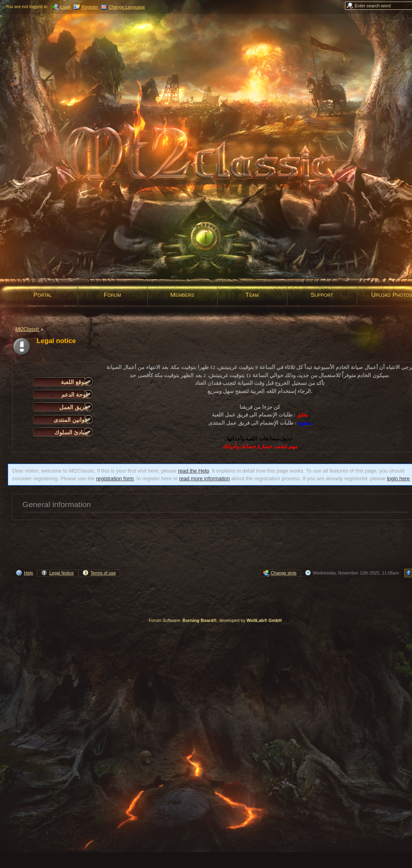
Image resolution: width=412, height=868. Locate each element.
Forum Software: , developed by (215, 620)
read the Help (193, 471)
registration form (115, 478)
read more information (204, 478)
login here (398, 478)
